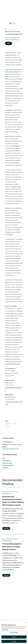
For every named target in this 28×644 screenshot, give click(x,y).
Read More (6, 528)
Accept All (14, 642)
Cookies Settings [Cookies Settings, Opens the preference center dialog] (14, 633)
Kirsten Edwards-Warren (12, 72)
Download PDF (6, 461)
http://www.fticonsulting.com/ (10, 449)
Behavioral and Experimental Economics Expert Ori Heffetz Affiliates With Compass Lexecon (13, 501)
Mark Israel (8, 110)
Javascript (5, 468)
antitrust (7, 427)
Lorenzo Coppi (9, 69)
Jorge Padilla (14, 146)
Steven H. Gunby (17, 187)
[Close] (26, 623)
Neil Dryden (17, 69)
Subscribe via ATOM (8, 465)
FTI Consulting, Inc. (14, 40)
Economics (8, 424)
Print (4, 458)
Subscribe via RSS (7, 463)
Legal (14, 424)
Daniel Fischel (9, 136)
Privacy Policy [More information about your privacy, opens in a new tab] (5, 630)
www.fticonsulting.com (14, 364)
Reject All (14, 637)
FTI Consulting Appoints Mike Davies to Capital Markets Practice (12, 547)
